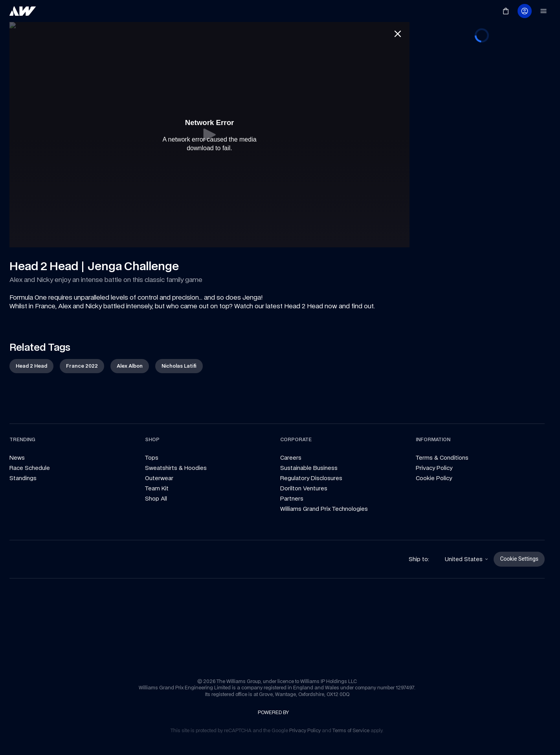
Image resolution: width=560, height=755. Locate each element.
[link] (23, 11)
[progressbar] (482, 209)
